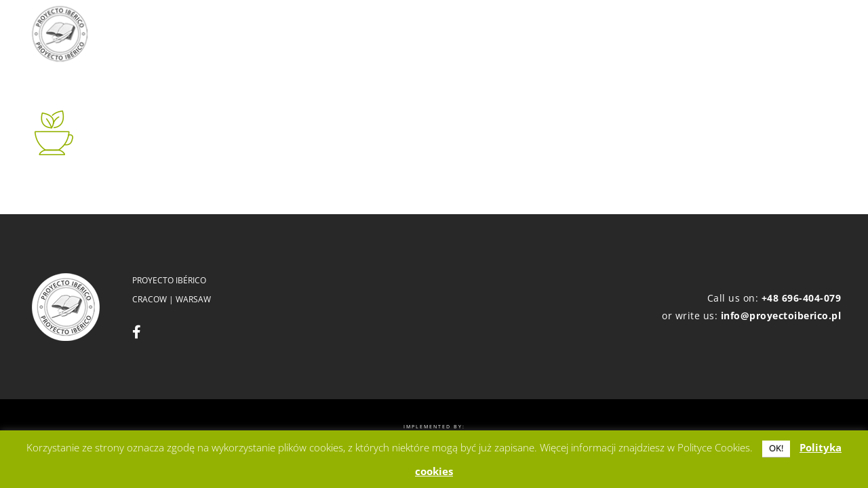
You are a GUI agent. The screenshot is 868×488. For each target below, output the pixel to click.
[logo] (60, 34)
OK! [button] (776, 448)
